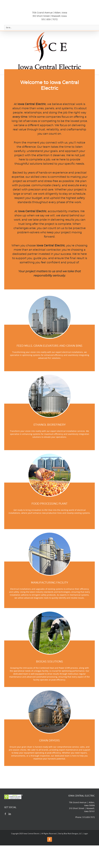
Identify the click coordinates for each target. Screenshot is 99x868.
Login (86, 834)
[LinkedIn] (10, 814)
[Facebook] (5, 814)
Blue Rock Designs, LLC (73, 834)
